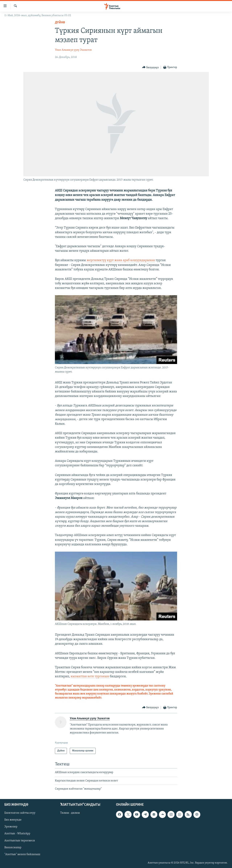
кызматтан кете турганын (90, 676)
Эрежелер (11, 827)
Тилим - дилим (70, 813)
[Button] (150, 67)
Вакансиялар (13, 848)
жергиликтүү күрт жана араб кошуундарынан (121, 260)
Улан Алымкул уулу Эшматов (73, 50)
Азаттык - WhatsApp (17, 834)
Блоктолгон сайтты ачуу (20, 813)
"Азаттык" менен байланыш (22, 854)
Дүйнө (60, 23)
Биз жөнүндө (13, 820)
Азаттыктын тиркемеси (20, 841)
